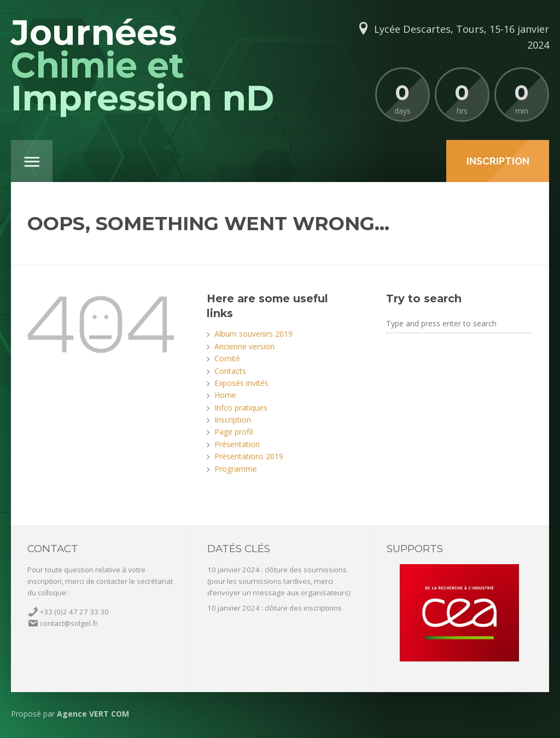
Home (225, 395)
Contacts (230, 371)
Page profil (234, 432)
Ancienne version (244, 346)
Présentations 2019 (249, 456)
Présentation (237, 444)
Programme (236, 469)
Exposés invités (241, 383)
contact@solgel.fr (69, 623)
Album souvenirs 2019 (253, 334)
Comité (227, 358)
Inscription (233, 420)
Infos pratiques (241, 408)
